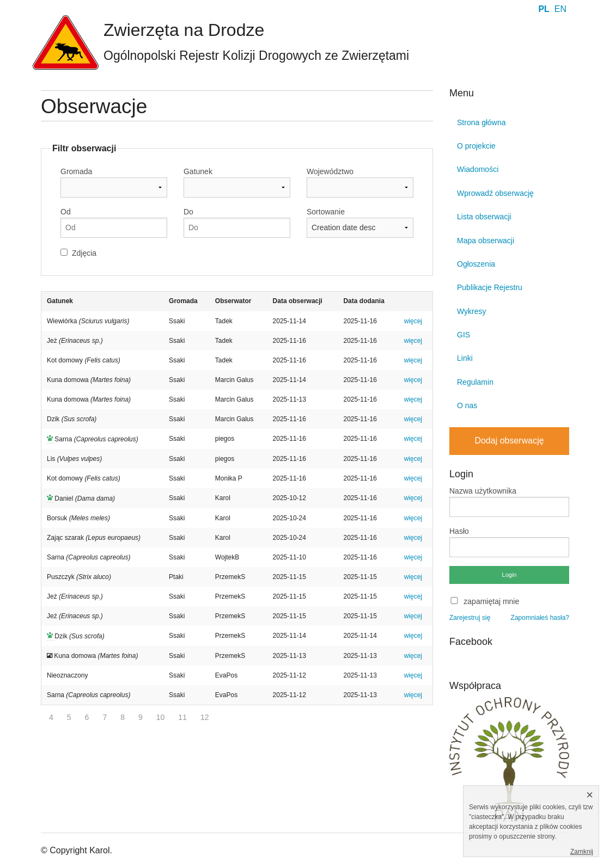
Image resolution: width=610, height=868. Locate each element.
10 (161, 717)
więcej (413, 321)
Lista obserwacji (484, 217)
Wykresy (472, 311)
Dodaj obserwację (509, 441)
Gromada (76, 171)
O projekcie (476, 146)
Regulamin (475, 382)
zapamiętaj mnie (491, 601)
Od (66, 212)
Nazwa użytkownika (483, 491)
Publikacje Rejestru (490, 287)
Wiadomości (478, 169)
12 (205, 717)
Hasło (459, 531)
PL (544, 9)
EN (560, 9)
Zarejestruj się (470, 618)
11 (182, 717)
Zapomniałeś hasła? (540, 618)
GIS (463, 335)
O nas (467, 405)
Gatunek (198, 171)
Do (188, 212)
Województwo (330, 171)
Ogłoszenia (476, 264)
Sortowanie (326, 212)
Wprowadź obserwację (495, 193)
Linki (465, 358)
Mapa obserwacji (486, 241)
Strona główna (481, 122)
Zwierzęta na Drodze (184, 30)
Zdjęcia (84, 253)
